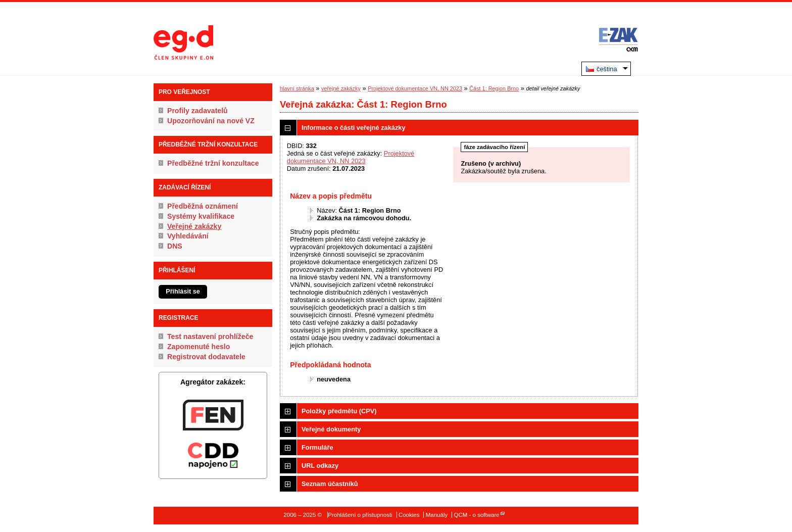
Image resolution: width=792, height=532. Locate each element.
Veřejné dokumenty (331, 429)
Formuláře (317, 447)
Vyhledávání (188, 236)
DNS (175, 246)
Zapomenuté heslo (199, 347)
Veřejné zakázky (194, 226)
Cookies (409, 515)
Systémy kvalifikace (201, 216)
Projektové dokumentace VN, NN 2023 (415, 88)
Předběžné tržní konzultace (213, 163)
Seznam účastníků (330, 484)
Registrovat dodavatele (206, 357)
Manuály (437, 515)
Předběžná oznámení (203, 206)
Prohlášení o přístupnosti (360, 515)
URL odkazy (320, 466)
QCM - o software (476, 515)
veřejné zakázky (341, 88)
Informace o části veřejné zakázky (354, 128)
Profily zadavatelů (197, 111)
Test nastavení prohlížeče (210, 336)
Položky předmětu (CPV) (339, 411)
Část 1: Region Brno (494, 88)
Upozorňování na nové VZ (211, 121)
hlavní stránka (297, 88)
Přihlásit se (183, 292)
